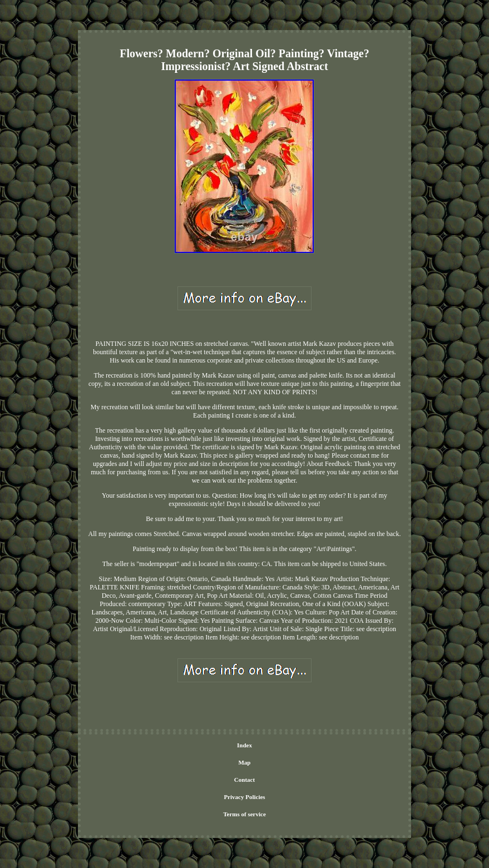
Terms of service (244, 814)
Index (244, 745)
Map (244, 762)
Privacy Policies (244, 797)
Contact (244, 780)
